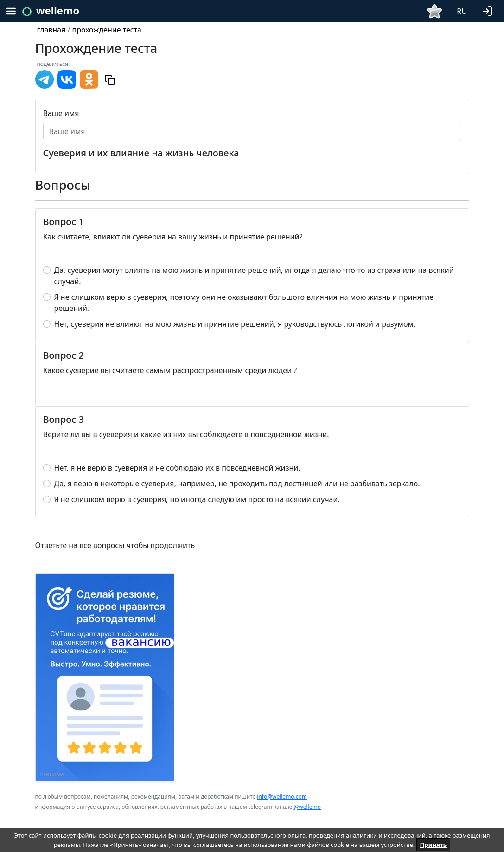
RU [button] (462, 11)
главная (51, 30)
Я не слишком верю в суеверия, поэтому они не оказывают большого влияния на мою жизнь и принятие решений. (244, 303)
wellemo (58, 10)
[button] (489, 10)
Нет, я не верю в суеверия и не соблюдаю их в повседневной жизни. (177, 468)
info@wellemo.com (282, 797)
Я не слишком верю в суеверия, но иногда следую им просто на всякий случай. (197, 499)
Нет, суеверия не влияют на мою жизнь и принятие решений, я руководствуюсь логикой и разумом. (235, 324)
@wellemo (307, 807)
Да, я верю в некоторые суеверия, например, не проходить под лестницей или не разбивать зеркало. (237, 484)
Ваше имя (61, 113)
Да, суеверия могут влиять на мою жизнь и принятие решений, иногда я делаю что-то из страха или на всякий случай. (254, 276)
